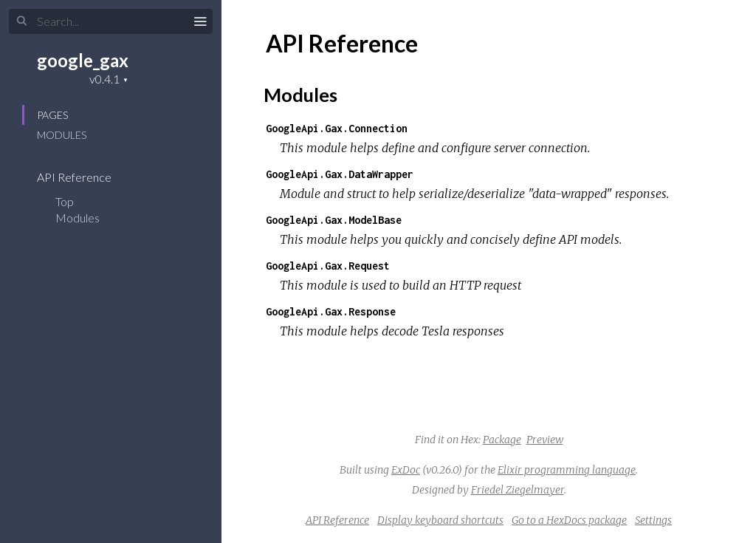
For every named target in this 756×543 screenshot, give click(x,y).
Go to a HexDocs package (569, 520)
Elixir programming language (567, 470)
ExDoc (406, 470)
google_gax (83, 60)
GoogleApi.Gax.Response (331, 311)
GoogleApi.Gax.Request (328, 266)
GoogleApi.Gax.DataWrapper (340, 174)
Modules (62, 135)
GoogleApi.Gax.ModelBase (334, 220)
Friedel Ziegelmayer (518, 490)
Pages (52, 115)
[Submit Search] (22, 21)
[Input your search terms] (111, 21)
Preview (545, 440)
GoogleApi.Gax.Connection (337, 128)
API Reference (84, 177)
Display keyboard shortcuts (440, 520)
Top (65, 201)
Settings (653, 520)
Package (502, 440)
